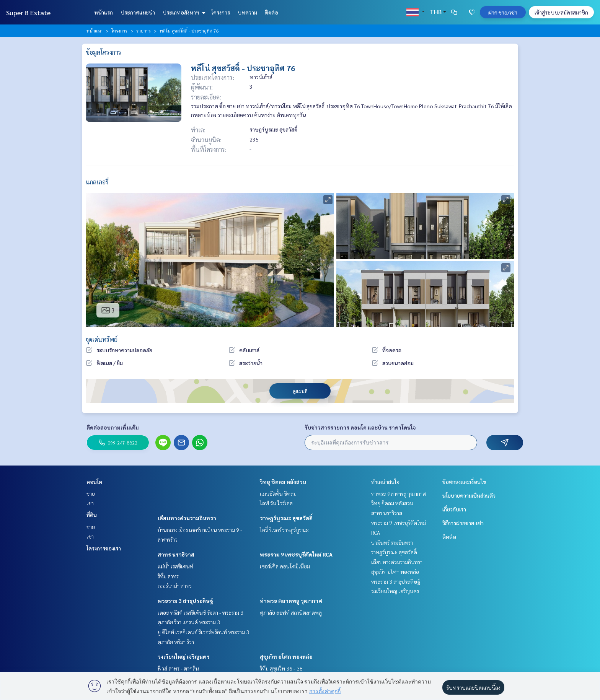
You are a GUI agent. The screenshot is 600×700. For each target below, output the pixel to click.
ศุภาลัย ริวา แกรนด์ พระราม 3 (189, 622)
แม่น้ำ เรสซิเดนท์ (175, 566)
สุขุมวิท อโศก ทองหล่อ (286, 656)
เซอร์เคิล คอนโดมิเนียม (285, 566)
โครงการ (221, 12)
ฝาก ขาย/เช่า (503, 12)
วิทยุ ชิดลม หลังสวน (283, 482)
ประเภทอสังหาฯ (183, 12)
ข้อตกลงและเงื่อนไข (464, 482)
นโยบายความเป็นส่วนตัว (469, 495)
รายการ (143, 31)
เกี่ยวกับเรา (454, 509)
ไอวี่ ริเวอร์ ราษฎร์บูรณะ (284, 530)
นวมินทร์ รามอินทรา (392, 542)
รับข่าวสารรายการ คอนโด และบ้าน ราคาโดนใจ (360, 427)
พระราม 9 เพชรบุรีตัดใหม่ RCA (296, 554)
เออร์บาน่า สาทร (175, 586)
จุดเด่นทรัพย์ (102, 339)
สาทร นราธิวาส (176, 554)
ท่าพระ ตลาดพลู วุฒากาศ (291, 601)
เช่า (90, 503)
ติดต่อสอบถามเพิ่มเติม (113, 427)
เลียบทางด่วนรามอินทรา (187, 518)
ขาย (91, 493)
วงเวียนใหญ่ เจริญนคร (184, 656)
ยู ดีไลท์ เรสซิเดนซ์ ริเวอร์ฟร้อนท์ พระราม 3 (203, 632)
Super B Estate (28, 12)
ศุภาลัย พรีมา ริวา (176, 642)
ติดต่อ (271, 12)
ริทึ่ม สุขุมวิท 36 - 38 (281, 668)
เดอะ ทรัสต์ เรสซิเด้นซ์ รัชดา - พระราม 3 (201, 612)
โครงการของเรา (104, 548)
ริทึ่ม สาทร (168, 576)
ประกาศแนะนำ (138, 12)
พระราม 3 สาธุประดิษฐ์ (185, 601)
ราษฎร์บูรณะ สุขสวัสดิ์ (286, 518)
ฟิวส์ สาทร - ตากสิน (178, 668)
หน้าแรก (104, 12)
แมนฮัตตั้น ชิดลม (278, 493)
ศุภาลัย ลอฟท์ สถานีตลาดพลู (291, 612)
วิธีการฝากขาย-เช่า (463, 523)
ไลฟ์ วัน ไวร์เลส (276, 503)
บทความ (247, 12)
